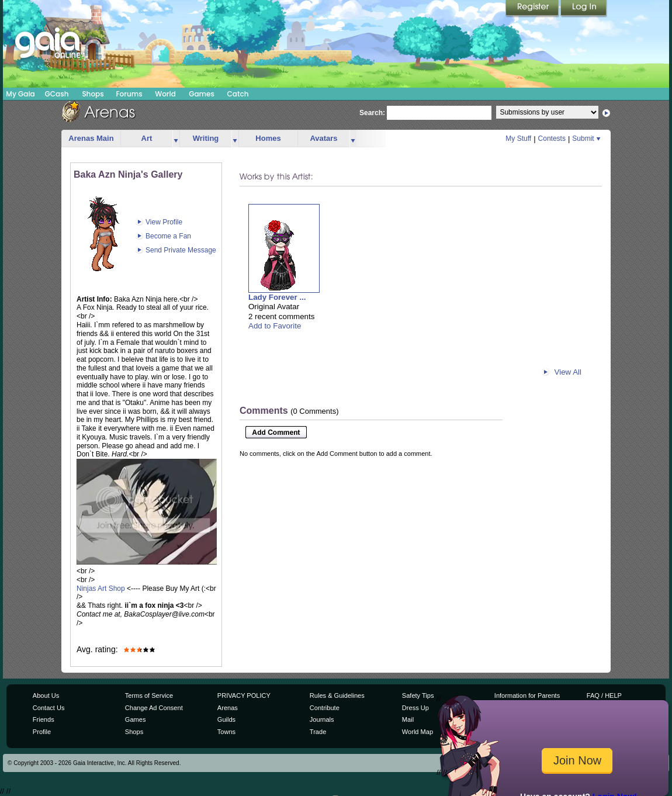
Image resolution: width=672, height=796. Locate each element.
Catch (238, 94)
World (165, 94)
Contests (552, 139)
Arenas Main (91, 138)
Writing (206, 138)
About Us (46, 695)
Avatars (323, 138)
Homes (268, 138)
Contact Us (49, 708)
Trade (318, 732)
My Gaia (20, 94)
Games (202, 94)
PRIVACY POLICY (244, 695)
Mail (408, 719)
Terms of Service (149, 695)
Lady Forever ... (277, 297)
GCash (57, 94)
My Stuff (518, 139)
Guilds (226, 719)
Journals (322, 719)
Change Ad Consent (154, 708)
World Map (418, 732)
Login (584, 9)
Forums (129, 94)
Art (147, 138)
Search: (372, 113)
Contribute (325, 708)
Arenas (228, 708)
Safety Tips (418, 695)
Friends (44, 719)
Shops (93, 94)
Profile (42, 732)
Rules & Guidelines (337, 695)
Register (533, 9)
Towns (226, 732)
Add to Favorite (275, 326)
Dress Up (415, 708)
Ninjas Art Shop (101, 589)
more (176, 139)
